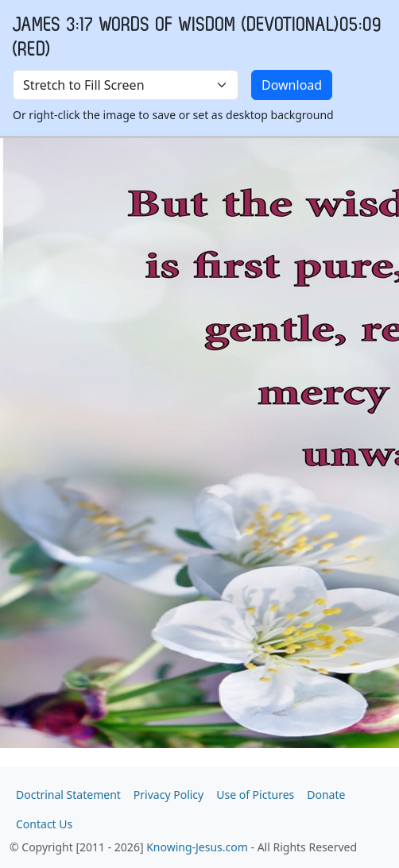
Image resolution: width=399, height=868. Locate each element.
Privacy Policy (169, 795)
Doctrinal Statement (68, 795)
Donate (326, 795)
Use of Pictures (255, 795)
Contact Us (44, 824)
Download (292, 85)
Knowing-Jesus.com (197, 847)
